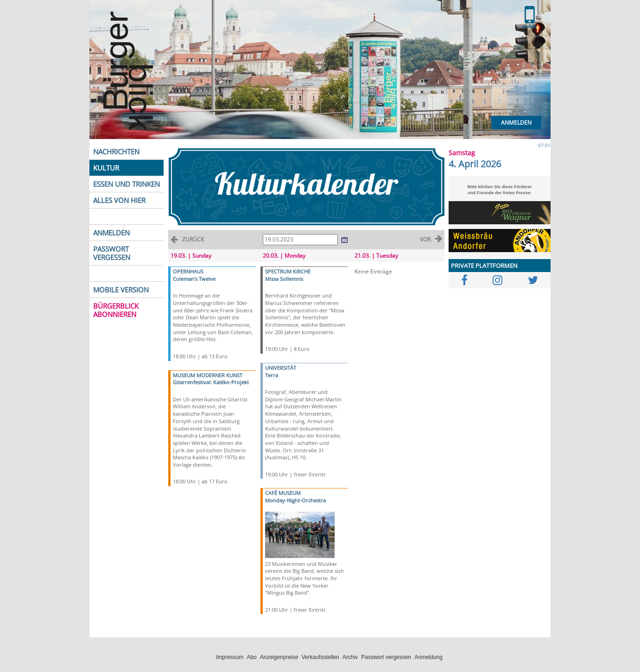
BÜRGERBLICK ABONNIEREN (116, 310)
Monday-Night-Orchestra (295, 500)
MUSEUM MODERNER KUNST (208, 375)
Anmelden (516, 123)
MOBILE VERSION (121, 290)
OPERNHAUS (188, 271)
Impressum (230, 657)
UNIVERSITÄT (281, 368)
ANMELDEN (111, 233)
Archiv (350, 657)
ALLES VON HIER (119, 200)
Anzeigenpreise (279, 657)
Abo (251, 657)
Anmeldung (428, 657)
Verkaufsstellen (320, 657)
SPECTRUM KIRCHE (288, 271)
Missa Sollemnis (284, 279)
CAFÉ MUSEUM (283, 493)
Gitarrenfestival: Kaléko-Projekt (211, 382)
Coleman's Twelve (194, 279)
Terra (272, 375)
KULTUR (106, 168)
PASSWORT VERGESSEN (112, 253)
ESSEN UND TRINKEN (127, 184)
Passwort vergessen (386, 657)
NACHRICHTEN (116, 152)
